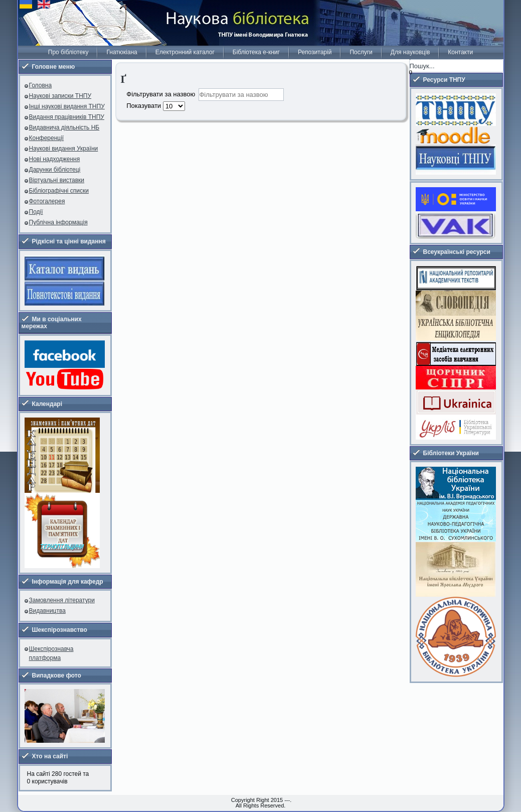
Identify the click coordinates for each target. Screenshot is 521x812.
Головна (41, 85)
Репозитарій (315, 52)
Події (36, 212)
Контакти (460, 52)
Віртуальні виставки (57, 180)
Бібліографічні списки (59, 191)
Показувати (144, 106)
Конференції (47, 138)
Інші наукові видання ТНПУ (67, 106)
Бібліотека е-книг (256, 52)
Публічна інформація (58, 222)
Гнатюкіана (122, 52)
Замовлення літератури (62, 600)
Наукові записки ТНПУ (60, 96)
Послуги (361, 52)
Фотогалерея (47, 201)
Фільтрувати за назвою (162, 94)
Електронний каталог (185, 52)
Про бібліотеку (68, 52)
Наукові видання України (64, 149)
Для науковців (410, 52)
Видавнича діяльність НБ (64, 127)
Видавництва (47, 611)
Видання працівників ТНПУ (67, 117)
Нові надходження (55, 159)
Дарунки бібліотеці (55, 170)
